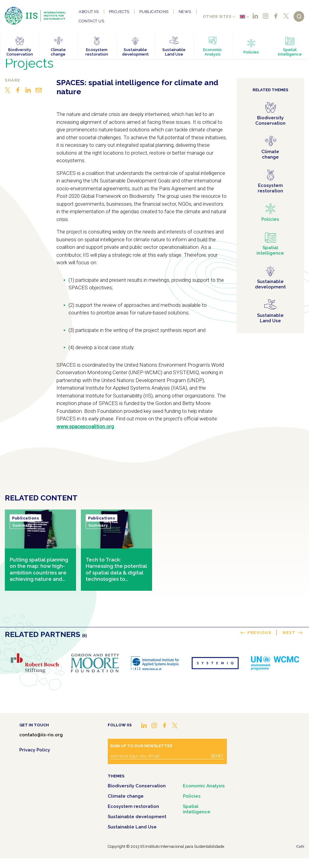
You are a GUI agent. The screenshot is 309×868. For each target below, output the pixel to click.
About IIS (89, 12)
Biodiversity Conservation (137, 786)
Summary (22, 525)
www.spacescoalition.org (85, 426)
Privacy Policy (35, 750)
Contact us (91, 21)
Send (217, 756)
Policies (192, 796)
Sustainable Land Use (132, 827)
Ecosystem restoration (133, 806)
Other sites (217, 16)
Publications (154, 12)
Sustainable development (137, 817)
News (185, 12)
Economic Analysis (204, 786)
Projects (119, 12)
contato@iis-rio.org (41, 735)
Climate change (126, 796)
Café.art (300, 846)
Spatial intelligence (197, 809)
